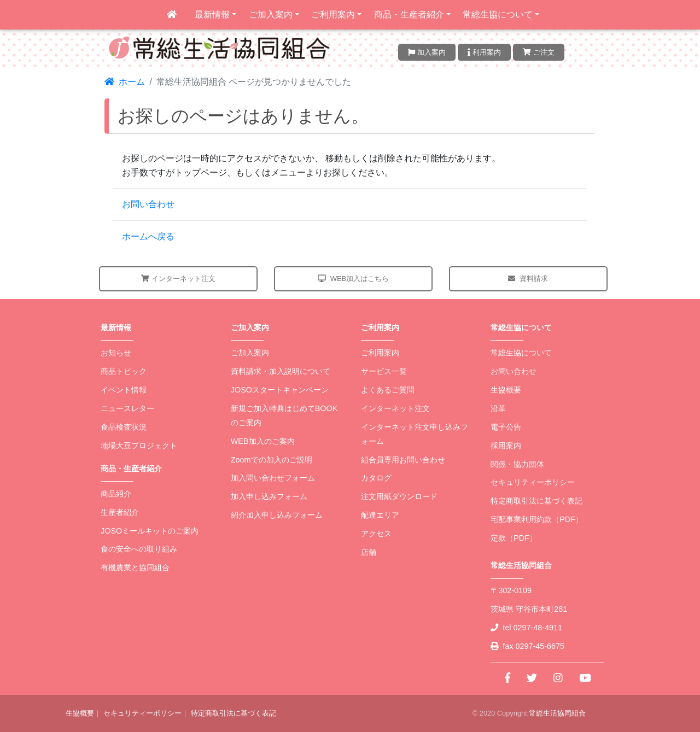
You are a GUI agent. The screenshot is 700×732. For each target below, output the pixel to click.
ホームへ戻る (148, 236)
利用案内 (484, 52)
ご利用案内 (333, 14)
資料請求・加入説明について (281, 371)
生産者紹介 (120, 512)
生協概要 (506, 390)
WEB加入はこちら (354, 279)
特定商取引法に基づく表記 (536, 501)
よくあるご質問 (388, 390)
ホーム (125, 82)
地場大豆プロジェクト (139, 446)
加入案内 (427, 52)
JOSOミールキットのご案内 (150, 531)
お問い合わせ (148, 204)
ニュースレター (127, 408)
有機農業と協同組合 (135, 567)
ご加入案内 (271, 14)
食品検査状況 (124, 427)
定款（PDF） (514, 538)
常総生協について (498, 14)
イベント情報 (124, 390)
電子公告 (506, 427)
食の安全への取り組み (139, 549)
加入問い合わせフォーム (273, 478)
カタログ (376, 478)
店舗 (369, 552)
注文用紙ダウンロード (399, 496)
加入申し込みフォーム (269, 496)
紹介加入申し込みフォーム (277, 515)
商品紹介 (116, 494)
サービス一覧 (384, 371)
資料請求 (528, 279)
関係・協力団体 (517, 464)
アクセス (376, 534)
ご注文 (539, 52)
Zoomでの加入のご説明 (272, 460)
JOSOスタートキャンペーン (280, 390)
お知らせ (116, 353)
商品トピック (124, 371)
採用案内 (506, 446)
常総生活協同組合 (557, 713)
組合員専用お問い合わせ (403, 460)
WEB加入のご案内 (263, 441)
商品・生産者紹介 (409, 14)
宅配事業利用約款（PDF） (537, 519)
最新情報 (212, 14)
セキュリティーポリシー (533, 482)
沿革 (498, 408)
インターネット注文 (178, 279)
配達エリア (380, 515)
